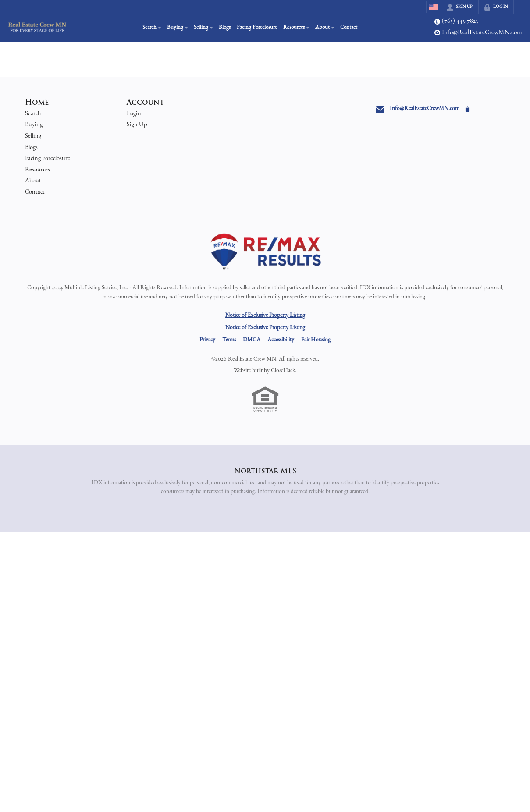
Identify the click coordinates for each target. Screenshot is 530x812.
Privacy (207, 340)
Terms (229, 340)
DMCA (252, 340)
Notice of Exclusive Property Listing (265, 316)
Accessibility (281, 340)
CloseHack (283, 371)
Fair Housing (316, 340)
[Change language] (434, 7)
